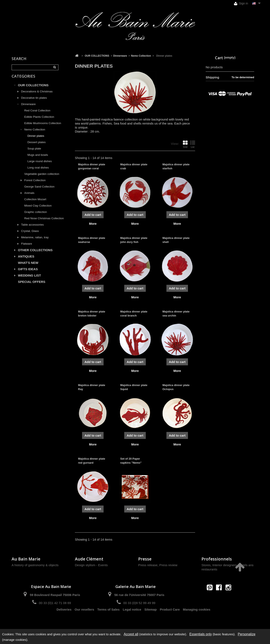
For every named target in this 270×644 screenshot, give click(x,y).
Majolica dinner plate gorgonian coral (92, 166)
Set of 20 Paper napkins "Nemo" (131, 461)
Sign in (241, 3)
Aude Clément (89, 559)
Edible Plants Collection (39, 120)
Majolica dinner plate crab (134, 166)
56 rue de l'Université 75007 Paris (139, 595)
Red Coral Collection (37, 114)
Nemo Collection (35, 133)
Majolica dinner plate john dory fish (134, 240)
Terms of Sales (108, 618)
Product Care (170, 618)
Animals (29, 196)
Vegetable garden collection (42, 177)
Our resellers (84, 618)
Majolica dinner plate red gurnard (92, 461)
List (193, 144)
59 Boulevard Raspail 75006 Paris (55, 595)
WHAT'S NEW (28, 266)
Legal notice (132, 618)
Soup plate (34, 152)
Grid (185, 144)
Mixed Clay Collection (38, 209)
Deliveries (64, 618)
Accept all (131, 634)
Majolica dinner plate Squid (134, 387)
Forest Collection (35, 184)
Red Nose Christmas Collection (44, 222)
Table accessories (32, 228)
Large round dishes (40, 165)
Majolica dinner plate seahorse (92, 240)
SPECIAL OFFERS (32, 285)
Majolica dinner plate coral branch (134, 313)
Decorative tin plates (34, 101)
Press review (168, 565)
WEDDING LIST (29, 279)
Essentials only (201, 634)
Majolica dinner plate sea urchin (176, 313)
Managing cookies (197, 618)
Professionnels (217, 559)
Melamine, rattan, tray (35, 241)
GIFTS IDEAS (28, 272)
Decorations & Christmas (37, 95)
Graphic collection (36, 215)
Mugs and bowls (38, 158)
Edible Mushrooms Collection (43, 127)
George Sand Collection (39, 190)
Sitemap (151, 618)
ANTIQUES (26, 260)
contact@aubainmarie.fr (220, 597)
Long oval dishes (38, 171)
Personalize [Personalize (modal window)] (247, 634)
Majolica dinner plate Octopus (176, 387)
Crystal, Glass (30, 234)
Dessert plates (36, 146)
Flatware (27, 247)
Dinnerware (28, 108)
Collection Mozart (35, 203)
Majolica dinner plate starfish (176, 166)
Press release (148, 565)
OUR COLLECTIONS (33, 88)
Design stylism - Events (91, 565)
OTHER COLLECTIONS (35, 253)
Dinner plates (36, 139)
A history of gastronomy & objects (35, 565)
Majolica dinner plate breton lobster (92, 313)
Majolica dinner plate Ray (92, 387)
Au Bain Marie (26, 559)
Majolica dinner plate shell (176, 240)
